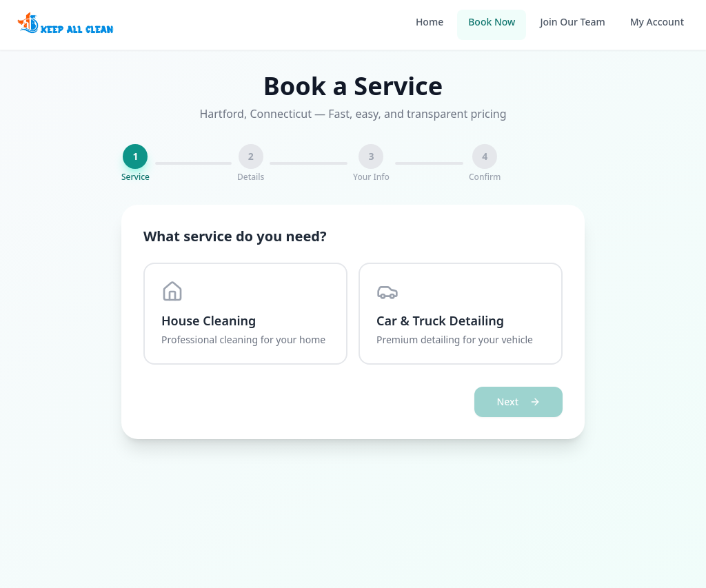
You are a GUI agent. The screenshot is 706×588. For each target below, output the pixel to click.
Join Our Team (572, 22)
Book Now (492, 22)
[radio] (245, 314)
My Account (657, 22)
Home (430, 22)
